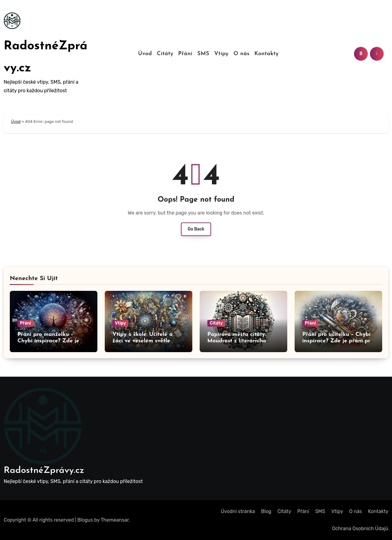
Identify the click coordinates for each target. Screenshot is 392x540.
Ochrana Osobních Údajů (360, 529)
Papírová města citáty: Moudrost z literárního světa (237, 341)
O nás (241, 54)
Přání (185, 54)
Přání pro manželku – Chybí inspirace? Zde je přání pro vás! (48, 341)
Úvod (145, 54)
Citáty (165, 54)
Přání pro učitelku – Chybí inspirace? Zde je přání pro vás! (338, 341)
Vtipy (221, 54)
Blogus (85, 520)
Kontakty (267, 54)
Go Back (196, 229)
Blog (266, 511)
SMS (203, 54)
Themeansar (115, 520)
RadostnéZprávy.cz (44, 471)
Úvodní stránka (238, 511)
